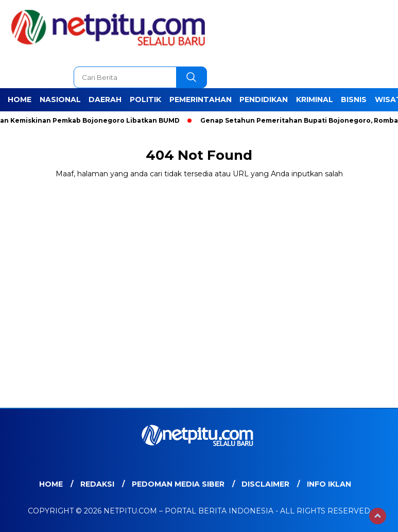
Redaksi (97, 484)
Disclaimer (265, 484)
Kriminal (315, 99)
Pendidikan (264, 99)
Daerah (105, 99)
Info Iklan (329, 484)
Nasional (60, 99)
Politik (145, 99)
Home (20, 99)
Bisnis (354, 99)
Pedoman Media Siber (178, 484)
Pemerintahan (201, 99)
